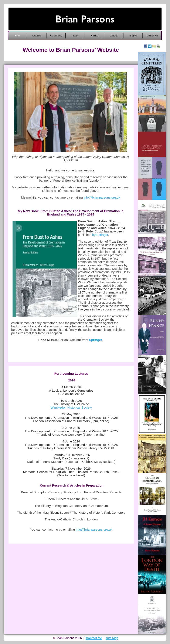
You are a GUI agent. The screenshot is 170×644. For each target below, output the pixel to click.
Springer (96, 340)
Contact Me (94, 638)
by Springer (100, 235)
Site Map (112, 638)
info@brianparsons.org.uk (102, 197)
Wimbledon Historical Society (71, 407)
